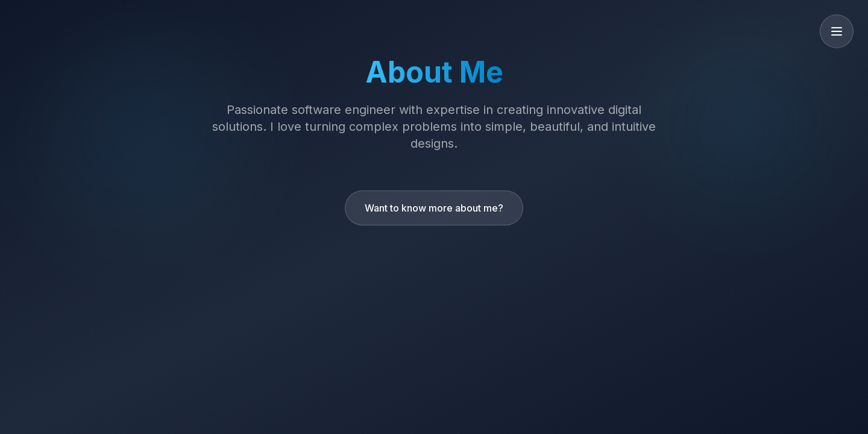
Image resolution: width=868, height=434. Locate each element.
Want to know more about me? (434, 208)
